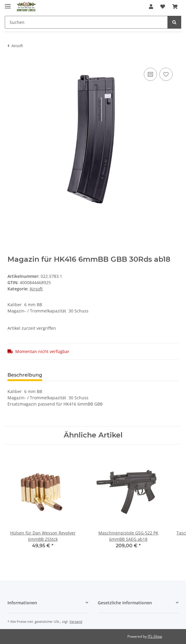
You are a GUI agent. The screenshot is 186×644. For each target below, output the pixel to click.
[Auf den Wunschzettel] (166, 74)
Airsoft (36, 289)
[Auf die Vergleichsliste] (150, 74)
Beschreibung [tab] (25, 375)
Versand (76, 621)
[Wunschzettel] (163, 7)
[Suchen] (86, 22)
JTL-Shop (155, 636)
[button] (151, 7)
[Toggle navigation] (8, 4)
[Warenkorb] (175, 7)
